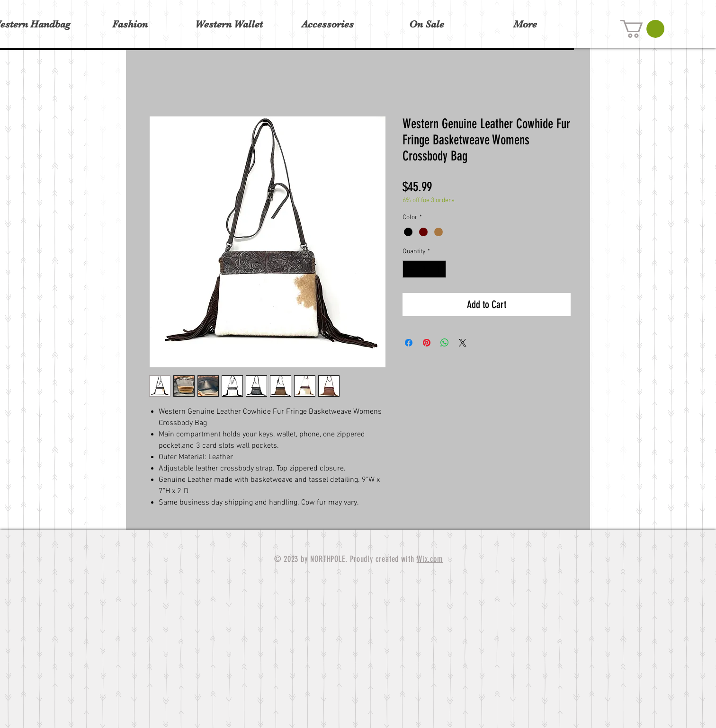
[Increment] (439, 269)
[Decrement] (410, 269)
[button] (642, 29)
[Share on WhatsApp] (445, 343)
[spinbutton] (424, 269)
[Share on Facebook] (409, 343)
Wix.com (430, 559)
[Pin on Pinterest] (427, 343)
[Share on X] (463, 343)
